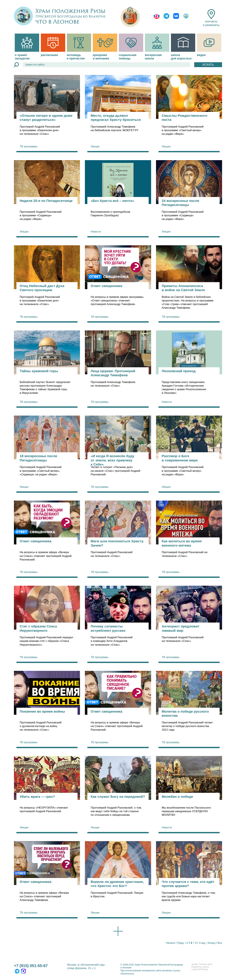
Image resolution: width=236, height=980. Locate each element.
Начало (171, 943)
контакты (211, 18)
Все (220, 943)
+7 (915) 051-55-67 (31, 966)
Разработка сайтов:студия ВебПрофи (200, 968)
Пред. (181, 943)
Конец (212, 943)
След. (202, 943)
